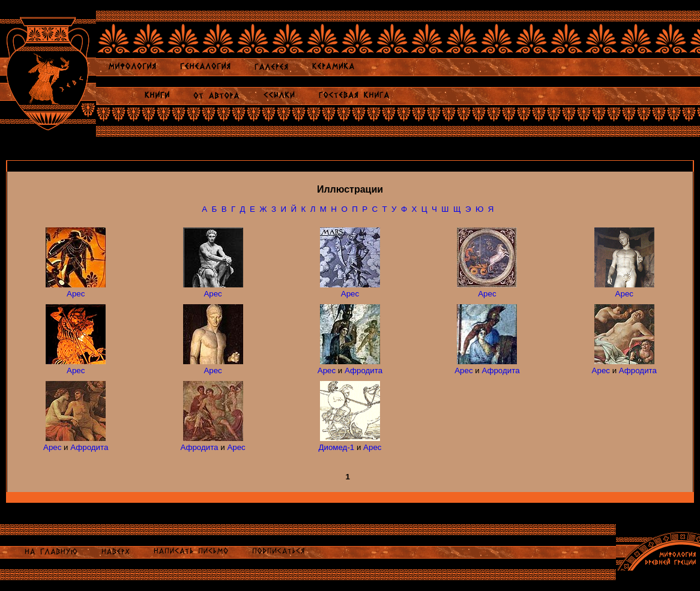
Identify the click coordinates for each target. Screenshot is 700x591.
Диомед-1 (336, 447)
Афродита (364, 370)
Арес (76, 294)
